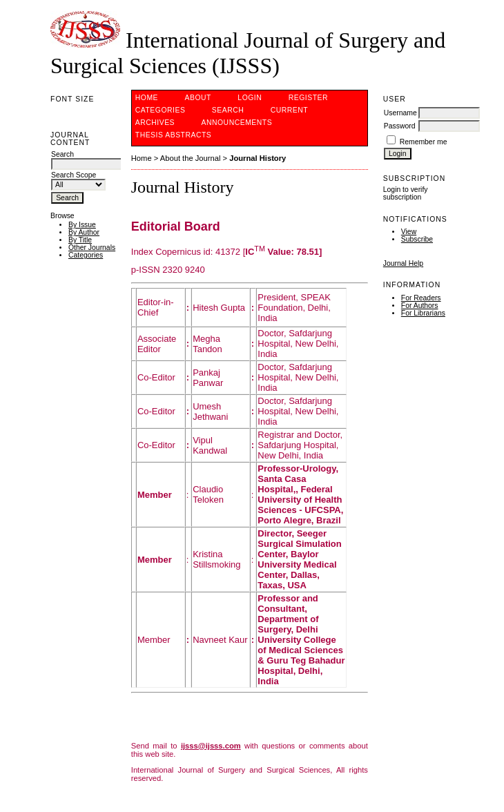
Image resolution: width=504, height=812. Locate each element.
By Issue (82, 225)
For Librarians (423, 313)
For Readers (421, 298)
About (198, 98)
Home (147, 98)
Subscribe (417, 239)
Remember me (424, 142)
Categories (86, 255)
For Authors (420, 306)
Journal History (258, 158)
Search (228, 110)
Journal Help (403, 263)
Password (400, 126)
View (409, 232)
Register (308, 98)
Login (250, 98)
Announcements (237, 123)
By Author (84, 232)
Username (400, 113)
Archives (155, 123)
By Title (80, 240)
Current (289, 110)
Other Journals (92, 248)
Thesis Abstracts (174, 135)
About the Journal (191, 158)
